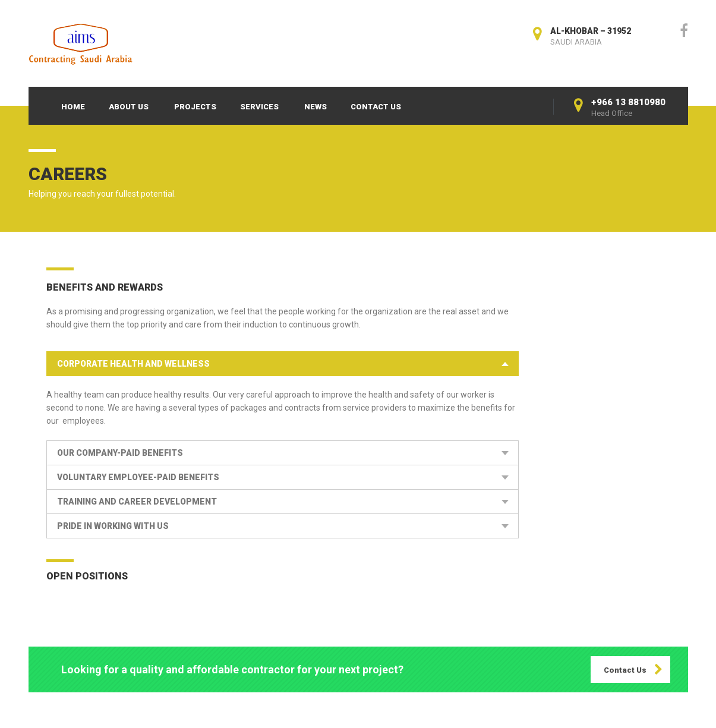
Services (259, 107)
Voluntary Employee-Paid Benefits (138, 477)
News (316, 107)
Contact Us (376, 107)
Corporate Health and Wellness (133, 364)
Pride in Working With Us (113, 526)
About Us (129, 107)
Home (73, 107)
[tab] (283, 364)
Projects (195, 107)
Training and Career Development (137, 502)
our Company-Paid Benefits (120, 453)
